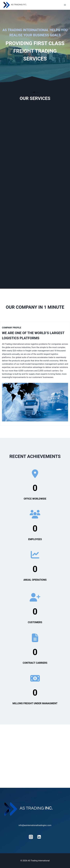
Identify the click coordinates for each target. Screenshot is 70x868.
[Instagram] (31, 837)
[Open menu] (65, 5)
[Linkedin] (39, 837)
